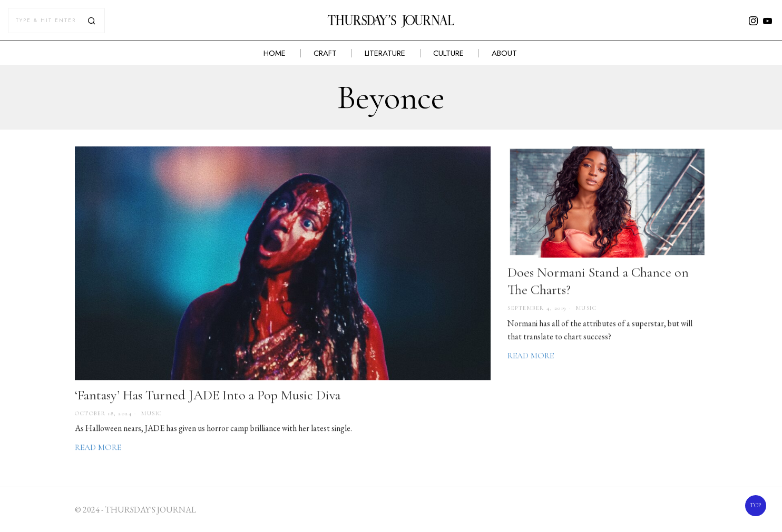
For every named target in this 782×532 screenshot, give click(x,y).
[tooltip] (754, 21)
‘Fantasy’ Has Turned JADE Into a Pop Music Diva (208, 396)
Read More (98, 448)
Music (152, 414)
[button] (92, 21)
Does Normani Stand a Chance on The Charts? (598, 282)
